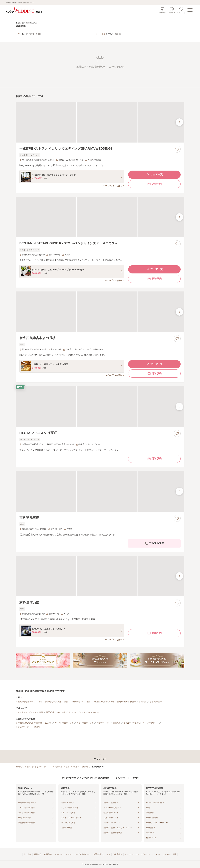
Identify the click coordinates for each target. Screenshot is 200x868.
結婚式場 (59, 767)
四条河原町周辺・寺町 (25, 702)
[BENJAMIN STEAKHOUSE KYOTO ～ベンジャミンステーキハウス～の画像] (100, 217)
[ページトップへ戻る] (100, 757)
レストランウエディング (26, 712)
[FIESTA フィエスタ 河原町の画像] (100, 407)
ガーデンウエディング (64, 723)
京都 (68, 767)
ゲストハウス (94, 712)
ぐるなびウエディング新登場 (28, 727)
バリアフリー (153, 723)
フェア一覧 (154, 175)
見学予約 (154, 184)
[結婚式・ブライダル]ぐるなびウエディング (34, 767)
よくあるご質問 (170, 854)
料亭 (41, 712)
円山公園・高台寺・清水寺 (104, 702)
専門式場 (50, 712)
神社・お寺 (61, 712)
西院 (66, 702)
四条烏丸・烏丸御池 (53, 702)
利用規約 (38, 854)
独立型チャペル (103, 723)
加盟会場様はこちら (102, 854)
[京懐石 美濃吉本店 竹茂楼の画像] (100, 312)
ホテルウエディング (77, 712)
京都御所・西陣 (156, 702)
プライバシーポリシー (64, 854)
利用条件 (48, 854)
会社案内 (27, 854)
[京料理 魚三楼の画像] (100, 491)
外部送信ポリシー (83, 854)
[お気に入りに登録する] (177, 149)
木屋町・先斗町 (77, 702)
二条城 (39, 702)
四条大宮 (143, 702)
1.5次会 (48, 723)
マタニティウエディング (134, 723)
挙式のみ (117, 723)
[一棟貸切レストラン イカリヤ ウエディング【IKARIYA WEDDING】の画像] (100, 122)
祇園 (88, 702)
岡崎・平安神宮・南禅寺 (127, 702)
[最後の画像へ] (179, 122)
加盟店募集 (117, 854)
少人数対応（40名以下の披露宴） (29, 723)
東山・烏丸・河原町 (80, 767)
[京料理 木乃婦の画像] (100, 576)
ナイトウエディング (85, 723)
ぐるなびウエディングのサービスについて (143, 854)
